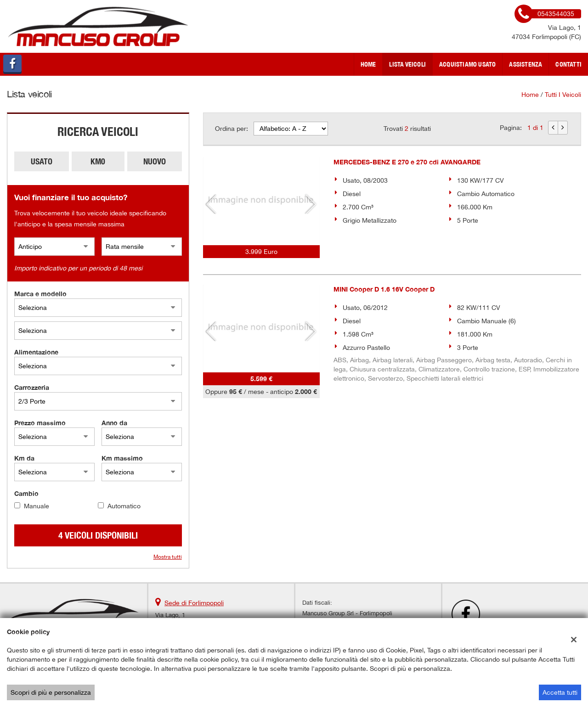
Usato (42, 161)
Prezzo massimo (40, 423)
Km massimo (122, 458)
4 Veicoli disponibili (98, 535)
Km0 (98, 161)
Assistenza (526, 64)
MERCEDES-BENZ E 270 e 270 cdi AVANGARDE (407, 162)
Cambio (26, 493)
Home (368, 64)
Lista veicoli (407, 64)
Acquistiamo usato (467, 64)
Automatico (124, 506)
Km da (24, 458)
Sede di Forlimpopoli (194, 603)
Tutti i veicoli (563, 95)
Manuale (37, 506)
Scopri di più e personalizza (51, 692)
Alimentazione (36, 352)
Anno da (114, 423)
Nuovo (155, 161)
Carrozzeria (32, 387)
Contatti (568, 64)
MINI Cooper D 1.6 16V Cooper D (384, 289)
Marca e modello (40, 294)
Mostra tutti (168, 557)
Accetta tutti (560, 692)
